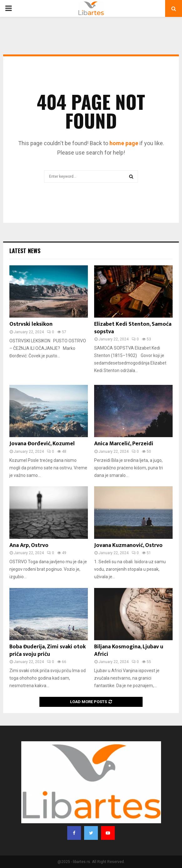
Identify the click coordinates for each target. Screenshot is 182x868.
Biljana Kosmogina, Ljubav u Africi (129, 650)
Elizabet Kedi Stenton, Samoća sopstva (133, 328)
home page (124, 143)
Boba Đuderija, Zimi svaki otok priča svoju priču (48, 650)
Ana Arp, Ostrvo (29, 545)
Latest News (25, 251)
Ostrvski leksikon (31, 324)
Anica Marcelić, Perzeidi (124, 444)
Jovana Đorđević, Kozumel (42, 444)
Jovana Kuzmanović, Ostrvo (128, 545)
